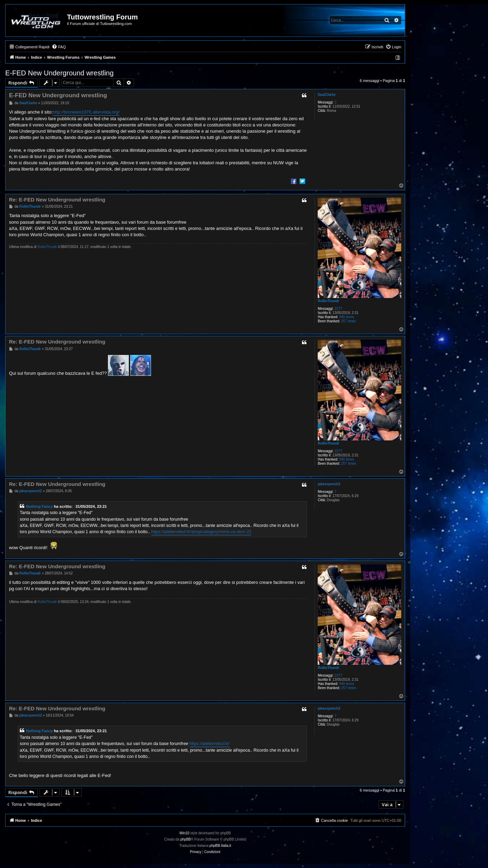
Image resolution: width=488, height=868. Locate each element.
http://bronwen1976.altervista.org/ (86, 112)
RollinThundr (328, 301)
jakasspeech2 (329, 484)
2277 (338, 309)
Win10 (184, 833)
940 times (347, 317)
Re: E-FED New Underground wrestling (57, 200)
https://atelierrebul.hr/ (210, 744)
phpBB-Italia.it (220, 846)
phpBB (186, 839)
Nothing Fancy (39, 506)
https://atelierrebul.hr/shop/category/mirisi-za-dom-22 (201, 532)
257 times (349, 321)
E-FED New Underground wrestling (59, 73)
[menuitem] (59, 47)
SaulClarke (327, 95)
